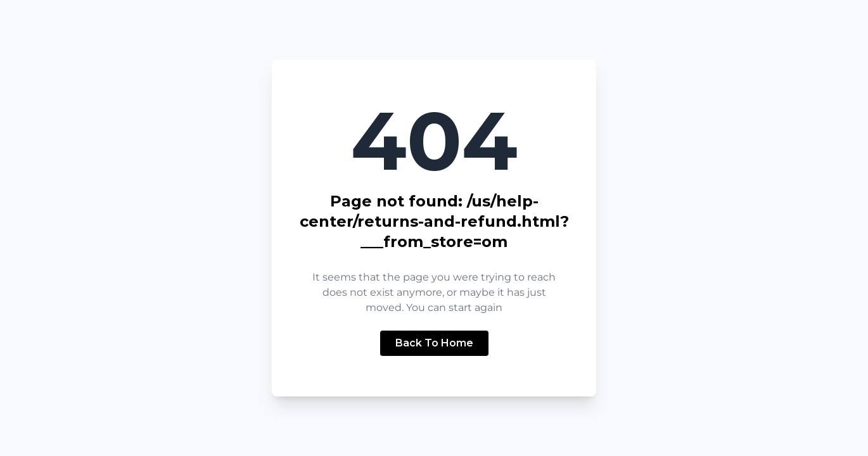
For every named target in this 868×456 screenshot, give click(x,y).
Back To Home (434, 343)
